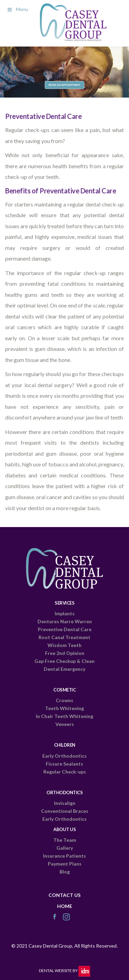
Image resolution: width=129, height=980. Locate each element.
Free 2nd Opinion (65, 653)
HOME (65, 906)
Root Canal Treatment (64, 637)
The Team (65, 840)
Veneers (65, 724)
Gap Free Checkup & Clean (64, 661)
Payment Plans (65, 864)
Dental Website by (64, 971)
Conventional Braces (65, 811)
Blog (65, 872)
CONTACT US (64, 895)
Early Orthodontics (64, 756)
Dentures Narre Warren (65, 621)
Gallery (65, 848)
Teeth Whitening (64, 708)
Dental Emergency (64, 669)
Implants (65, 613)
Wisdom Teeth (64, 645)
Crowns (64, 700)
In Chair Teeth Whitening (64, 716)
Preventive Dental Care (65, 629)
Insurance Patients (64, 856)
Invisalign (65, 803)
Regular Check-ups (65, 772)
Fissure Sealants (64, 764)
